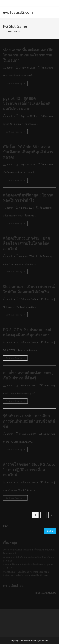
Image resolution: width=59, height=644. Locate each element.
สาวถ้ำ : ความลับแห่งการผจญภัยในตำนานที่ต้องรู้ (28, 375)
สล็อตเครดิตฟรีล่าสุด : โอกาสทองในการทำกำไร (28, 198)
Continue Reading (17, 84)
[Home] (4, 31)
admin (10, 68)
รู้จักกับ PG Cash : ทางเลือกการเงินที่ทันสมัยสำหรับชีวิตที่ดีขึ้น (29, 421)
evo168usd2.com (18, 12)
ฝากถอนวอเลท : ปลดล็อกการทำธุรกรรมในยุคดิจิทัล (26, 572)
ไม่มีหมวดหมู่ (47, 68)
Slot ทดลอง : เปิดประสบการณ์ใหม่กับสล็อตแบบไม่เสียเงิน (29, 289)
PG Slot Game (15, 31)
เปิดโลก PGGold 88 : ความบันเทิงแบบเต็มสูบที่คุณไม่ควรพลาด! (28, 152)
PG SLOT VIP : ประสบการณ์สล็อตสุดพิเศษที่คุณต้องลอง (27, 332)
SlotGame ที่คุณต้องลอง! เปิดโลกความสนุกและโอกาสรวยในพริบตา (28, 55)
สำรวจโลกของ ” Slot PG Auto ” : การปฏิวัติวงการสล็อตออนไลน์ (29, 470)
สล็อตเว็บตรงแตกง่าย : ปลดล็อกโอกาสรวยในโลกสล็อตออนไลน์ (27, 243)
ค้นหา (6, 526)
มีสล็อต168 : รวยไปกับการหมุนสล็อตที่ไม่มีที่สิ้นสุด (25, 575)
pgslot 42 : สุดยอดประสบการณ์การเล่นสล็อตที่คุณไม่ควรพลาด (27, 103)
